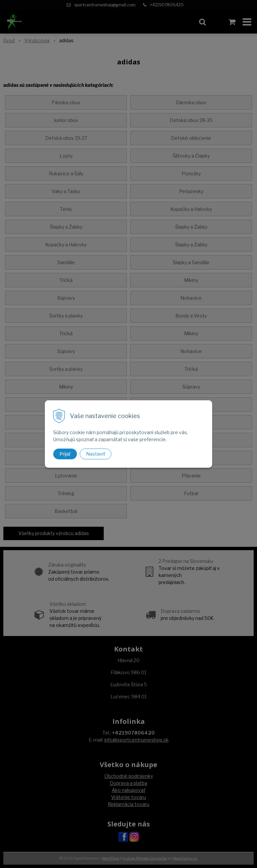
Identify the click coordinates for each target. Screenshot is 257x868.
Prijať (65, 454)
